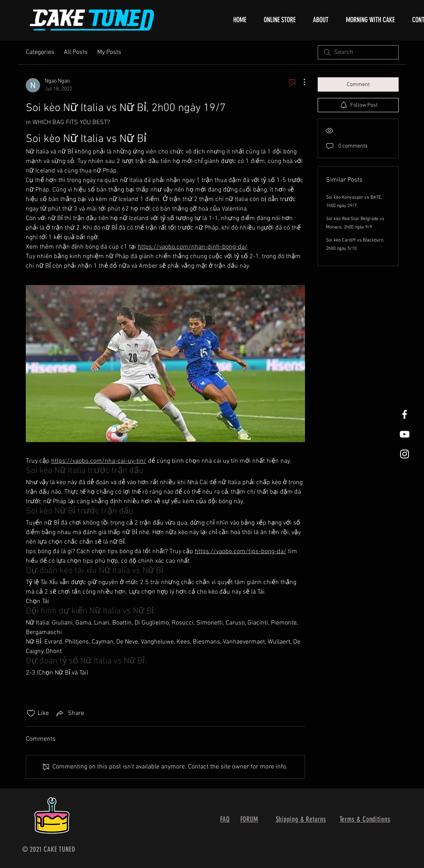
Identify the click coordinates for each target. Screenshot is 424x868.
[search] (358, 52)
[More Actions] (300, 82)
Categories (40, 52)
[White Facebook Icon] (405, 414)
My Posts (109, 52)
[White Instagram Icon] (405, 454)
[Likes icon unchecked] (31, 713)
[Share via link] (70, 713)
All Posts (76, 52)
